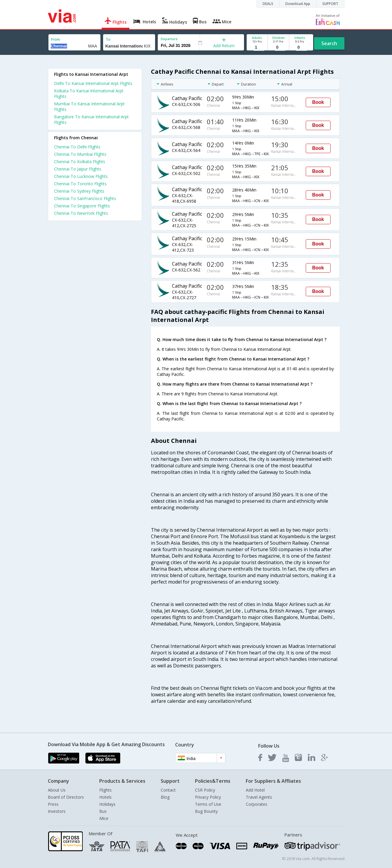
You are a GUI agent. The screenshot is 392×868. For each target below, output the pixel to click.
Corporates (257, 804)
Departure (169, 39)
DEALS (268, 4)
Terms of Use (208, 804)
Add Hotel (255, 790)
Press (53, 804)
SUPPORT (330, 4)
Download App (298, 4)
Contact (168, 790)
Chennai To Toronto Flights (80, 184)
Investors (57, 811)
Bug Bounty (206, 811)
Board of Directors (66, 797)
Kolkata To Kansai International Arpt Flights (89, 94)
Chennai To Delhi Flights (77, 147)
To (108, 39)
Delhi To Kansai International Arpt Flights (93, 83)
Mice (104, 818)
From (56, 39)
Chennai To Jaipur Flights (78, 169)
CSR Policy (205, 790)
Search (329, 43)
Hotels (105, 797)
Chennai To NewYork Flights (81, 213)
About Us (57, 790)
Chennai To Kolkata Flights (80, 162)
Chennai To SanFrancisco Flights (85, 198)
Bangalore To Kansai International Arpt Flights (91, 119)
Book (318, 102)
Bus (103, 811)
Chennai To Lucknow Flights (81, 176)
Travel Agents (259, 797)
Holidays (107, 804)
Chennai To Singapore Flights (82, 206)
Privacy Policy (208, 797)
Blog (165, 797)
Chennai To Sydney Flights (79, 191)
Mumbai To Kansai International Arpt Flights (89, 107)
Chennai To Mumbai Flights (80, 154)
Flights (105, 790)
